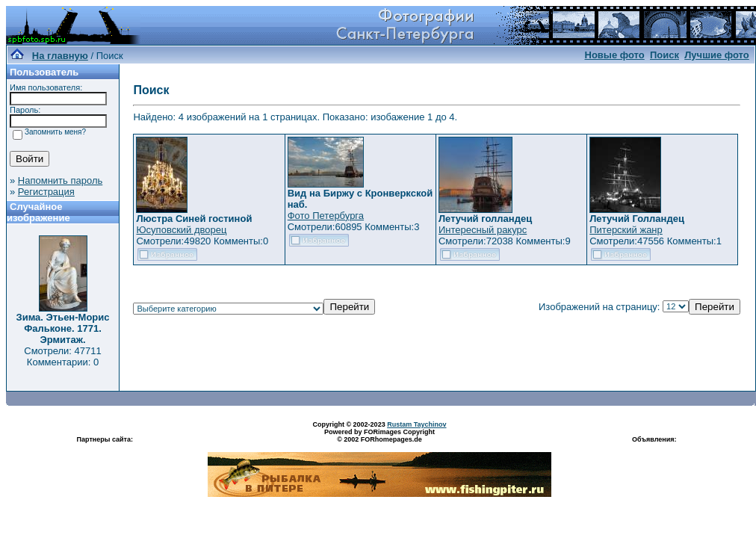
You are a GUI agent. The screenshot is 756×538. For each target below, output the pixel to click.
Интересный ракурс (483, 230)
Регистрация (46, 192)
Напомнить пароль (60, 180)
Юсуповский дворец (181, 230)
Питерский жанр (626, 230)
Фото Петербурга (326, 216)
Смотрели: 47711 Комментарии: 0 (62, 356)
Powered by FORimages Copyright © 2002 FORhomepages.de (379, 436)
